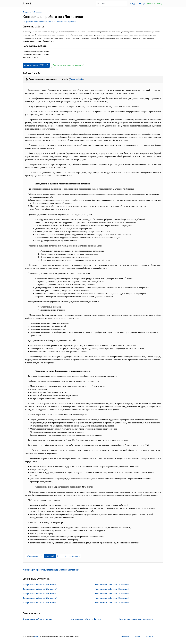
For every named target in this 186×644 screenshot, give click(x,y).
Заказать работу (155, 3)
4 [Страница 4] (62, 556)
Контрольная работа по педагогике (136, 619)
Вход (132, 3)
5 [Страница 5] (66, 556)
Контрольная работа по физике (86, 619)
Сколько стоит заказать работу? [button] (68, 65)
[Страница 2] (50, 556)
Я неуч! (37, 636)
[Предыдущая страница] (32, 556)
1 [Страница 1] (42, 556)
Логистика (37, 12)
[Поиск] (111, 3)
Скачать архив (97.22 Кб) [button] (36, 65)
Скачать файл (76, 79)
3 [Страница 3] (58, 556)
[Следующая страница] (75, 556)
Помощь (141, 3)
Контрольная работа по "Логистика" (40, 589)
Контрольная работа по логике (37, 619)
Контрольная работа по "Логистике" (40, 585)
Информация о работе (51, 570)
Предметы (27, 12)
